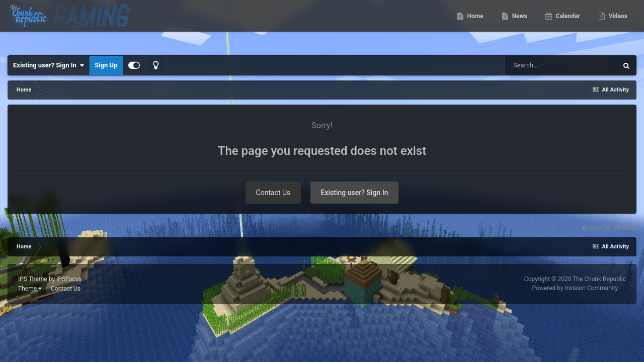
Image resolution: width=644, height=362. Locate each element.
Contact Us (273, 193)
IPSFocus (69, 279)
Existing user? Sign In (49, 65)
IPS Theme (33, 279)
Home (475, 25)
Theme (30, 289)
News (519, 25)
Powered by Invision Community (575, 288)
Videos (617, 25)
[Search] (561, 65)
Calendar (567, 25)
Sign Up (106, 65)
